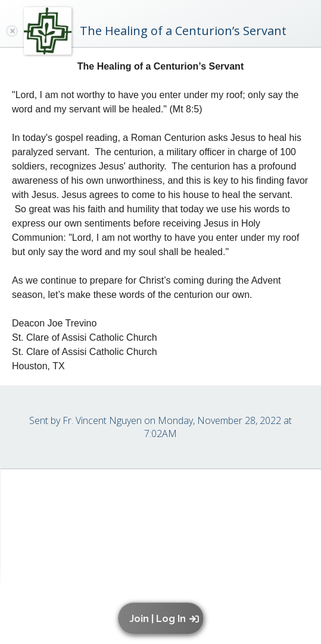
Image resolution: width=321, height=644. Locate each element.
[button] (163, 618)
